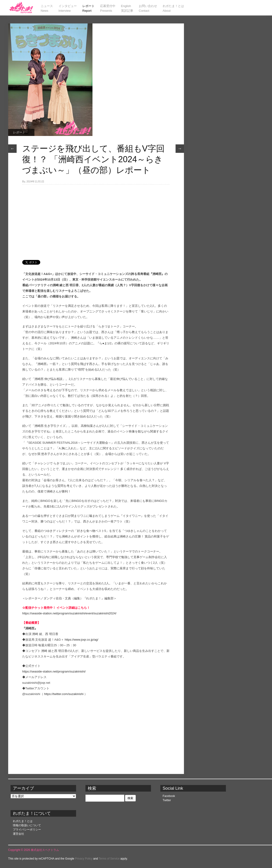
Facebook (169, 796)
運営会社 (18, 834)
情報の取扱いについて (27, 825)
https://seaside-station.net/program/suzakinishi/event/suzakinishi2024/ (69, 613)
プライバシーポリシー (27, 830)
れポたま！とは (23, 821)
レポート (19, 132)
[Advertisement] (96, 220)
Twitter (167, 800)
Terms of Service (109, 859)
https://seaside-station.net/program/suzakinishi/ (54, 671)
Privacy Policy (84, 859)
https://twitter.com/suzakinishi (64, 694)
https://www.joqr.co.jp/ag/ (81, 640)
